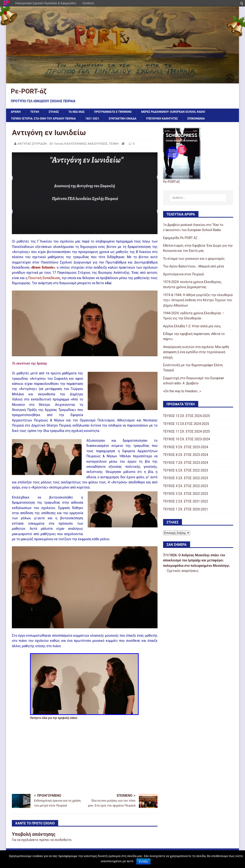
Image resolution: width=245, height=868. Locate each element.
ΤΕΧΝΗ (114, 144)
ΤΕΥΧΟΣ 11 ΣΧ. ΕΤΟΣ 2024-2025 (186, 431)
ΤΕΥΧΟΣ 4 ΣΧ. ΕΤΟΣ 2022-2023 (186, 486)
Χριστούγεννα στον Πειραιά (183, 274)
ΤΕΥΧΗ (35, 112)
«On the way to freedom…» (182, 391)
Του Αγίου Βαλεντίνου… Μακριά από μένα (194, 266)
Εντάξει (143, 861)
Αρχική (16, 112)
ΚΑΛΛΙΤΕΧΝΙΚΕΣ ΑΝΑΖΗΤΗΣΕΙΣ (86, 144)
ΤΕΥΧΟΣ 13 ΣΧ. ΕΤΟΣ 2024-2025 (186, 416)
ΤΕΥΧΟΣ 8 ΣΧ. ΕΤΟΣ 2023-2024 (186, 455)
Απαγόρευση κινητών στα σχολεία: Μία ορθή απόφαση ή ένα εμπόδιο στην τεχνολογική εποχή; (196, 352)
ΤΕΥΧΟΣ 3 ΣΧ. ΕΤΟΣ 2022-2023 (186, 494)
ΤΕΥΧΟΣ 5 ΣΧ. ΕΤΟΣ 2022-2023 (186, 478)
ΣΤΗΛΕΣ (54, 112)
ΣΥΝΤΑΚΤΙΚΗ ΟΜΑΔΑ (122, 119)
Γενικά (59, 144)
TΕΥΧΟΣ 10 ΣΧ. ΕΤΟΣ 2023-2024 (186, 439)
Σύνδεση (88, 3)
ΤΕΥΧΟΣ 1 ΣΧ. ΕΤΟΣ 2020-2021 (186, 509)
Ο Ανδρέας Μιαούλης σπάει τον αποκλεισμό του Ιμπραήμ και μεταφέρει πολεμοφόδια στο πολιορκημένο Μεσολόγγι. (197, 560)
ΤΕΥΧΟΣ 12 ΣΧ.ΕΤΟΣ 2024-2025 (186, 424)
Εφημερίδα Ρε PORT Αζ (180, 238)
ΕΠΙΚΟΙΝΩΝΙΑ (196, 119)
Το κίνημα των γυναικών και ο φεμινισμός (194, 259)
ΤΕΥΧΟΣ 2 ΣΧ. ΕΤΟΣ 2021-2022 (186, 501)
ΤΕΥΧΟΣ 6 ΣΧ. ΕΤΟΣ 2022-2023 (186, 470)
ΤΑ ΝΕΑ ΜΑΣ (77, 112)
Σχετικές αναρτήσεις (183, 571)
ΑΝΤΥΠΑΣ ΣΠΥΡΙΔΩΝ (32, 144)
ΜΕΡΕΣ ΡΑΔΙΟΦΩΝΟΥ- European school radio (173, 112)
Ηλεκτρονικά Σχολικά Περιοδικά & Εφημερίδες (46, 3)
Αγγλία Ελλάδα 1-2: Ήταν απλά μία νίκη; (192, 326)
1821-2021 (92, 119)
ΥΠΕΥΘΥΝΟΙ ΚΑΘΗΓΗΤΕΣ (162, 119)
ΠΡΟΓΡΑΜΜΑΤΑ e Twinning (113, 112)
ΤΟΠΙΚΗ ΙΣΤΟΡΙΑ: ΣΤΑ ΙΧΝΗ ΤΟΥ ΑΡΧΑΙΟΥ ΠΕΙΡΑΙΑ (43, 119)
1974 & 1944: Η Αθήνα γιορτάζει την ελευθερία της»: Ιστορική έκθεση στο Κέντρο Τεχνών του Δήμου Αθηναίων (198, 300)
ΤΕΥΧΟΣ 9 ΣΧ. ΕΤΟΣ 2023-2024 (186, 447)
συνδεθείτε (63, 840)
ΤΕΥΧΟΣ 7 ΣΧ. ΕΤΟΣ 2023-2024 (186, 463)
